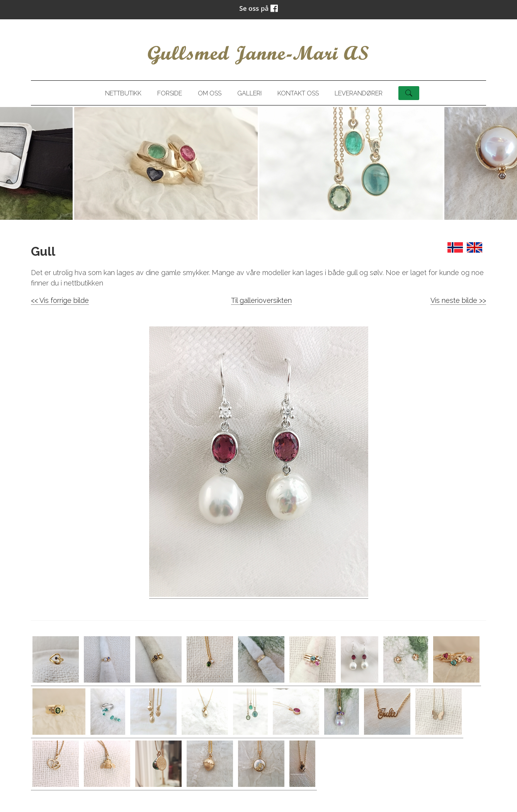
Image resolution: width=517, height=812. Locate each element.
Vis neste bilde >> (458, 300)
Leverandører (359, 93)
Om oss (210, 93)
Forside (170, 93)
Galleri (249, 93)
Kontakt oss (298, 93)
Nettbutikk (123, 93)
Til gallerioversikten (261, 300)
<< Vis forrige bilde (60, 300)
